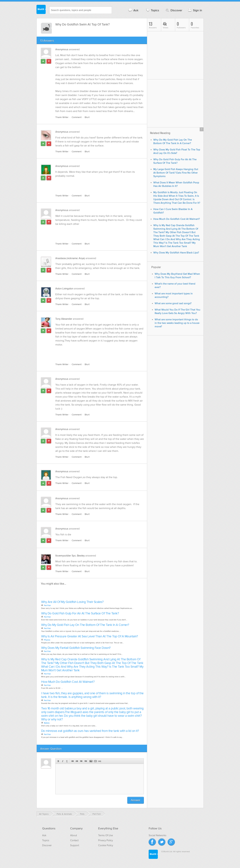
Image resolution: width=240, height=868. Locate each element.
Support (75, 845)
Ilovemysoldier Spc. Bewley (70, 556)
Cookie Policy (106, 845)
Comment (77, 117)
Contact (74, 840)
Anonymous (62, 49)
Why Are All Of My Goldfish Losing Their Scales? (72, 602)
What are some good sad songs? (173, 303)
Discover (174, 10)
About (73, 835)
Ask (133, 10)
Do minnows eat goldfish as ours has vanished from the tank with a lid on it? (90, 731)
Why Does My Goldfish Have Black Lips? (176, 253)
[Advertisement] (94, 184)
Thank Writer (62, 117)
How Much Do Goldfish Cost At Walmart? (68, 682)
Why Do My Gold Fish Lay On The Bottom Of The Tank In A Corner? (85, 625)
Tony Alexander (64, 319)
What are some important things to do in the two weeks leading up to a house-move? (177, 323)
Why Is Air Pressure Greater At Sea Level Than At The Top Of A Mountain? (90, 636)
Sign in (195, 10)
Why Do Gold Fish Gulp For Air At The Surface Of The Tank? (80, 613)
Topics (152, 10)
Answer (136, 800)
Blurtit (41, 10)
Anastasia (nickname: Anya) (70, 258)
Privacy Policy (105, 840)
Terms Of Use (105, 835)
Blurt (87, 117)
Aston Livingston (64, 289)
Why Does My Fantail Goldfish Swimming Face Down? (76, 648)
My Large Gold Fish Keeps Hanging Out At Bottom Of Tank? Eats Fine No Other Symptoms (176, 173)
